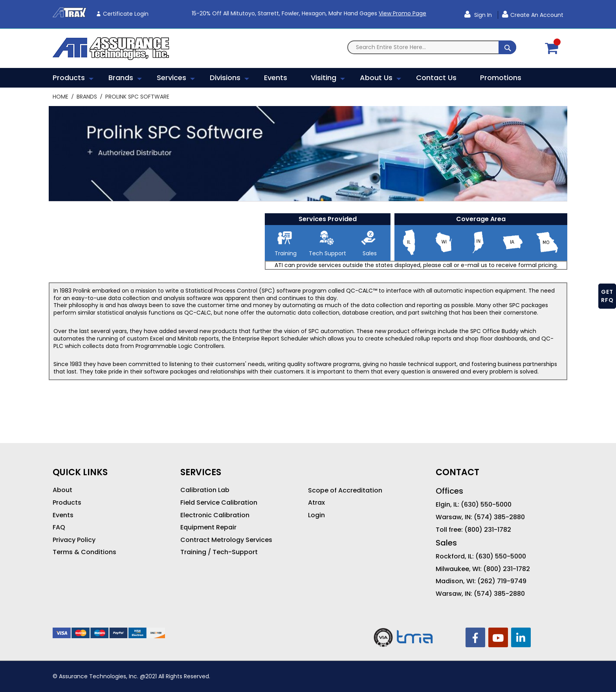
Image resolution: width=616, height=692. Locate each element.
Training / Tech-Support (219, 552)
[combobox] (432, 47)
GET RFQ (607, 296)
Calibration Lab (205, 490)
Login (316, 515)
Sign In (482, 15)
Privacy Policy (74, 540)
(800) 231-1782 (488, 530)
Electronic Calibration (215, 515)
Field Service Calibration (219, 503)
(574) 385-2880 (499, 517)
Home (61, 97)
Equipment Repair (208, 527)
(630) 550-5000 (486, 505)
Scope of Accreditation (345, 491)
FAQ (59, 527)
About (62, 490)
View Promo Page (402, 13)
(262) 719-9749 (502, 581)
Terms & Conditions (84, 552)
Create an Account (537, 15)
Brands (88, 97)
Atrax (316, 503)
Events (63, 515)
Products (67, 503)
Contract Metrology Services (226, 540)
